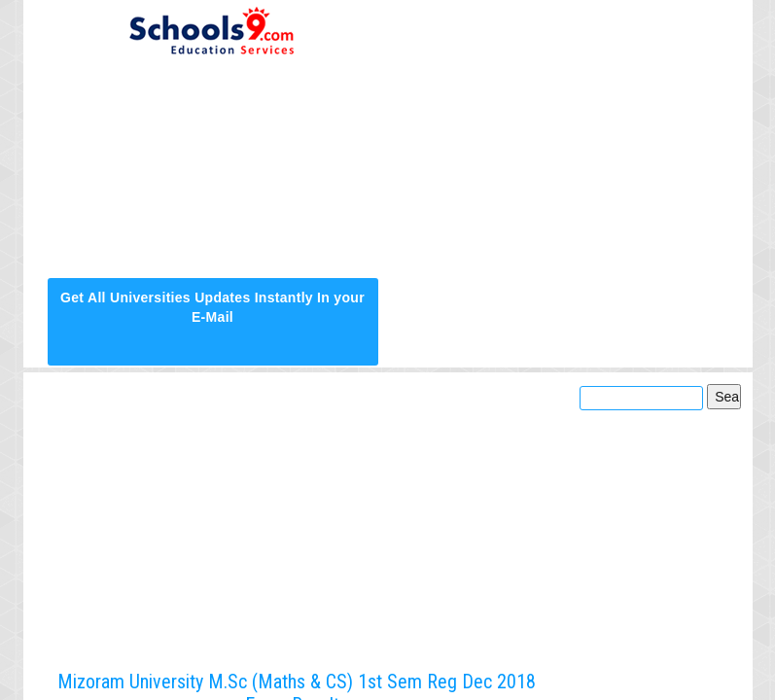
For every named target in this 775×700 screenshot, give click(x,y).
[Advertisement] (563, 138)
